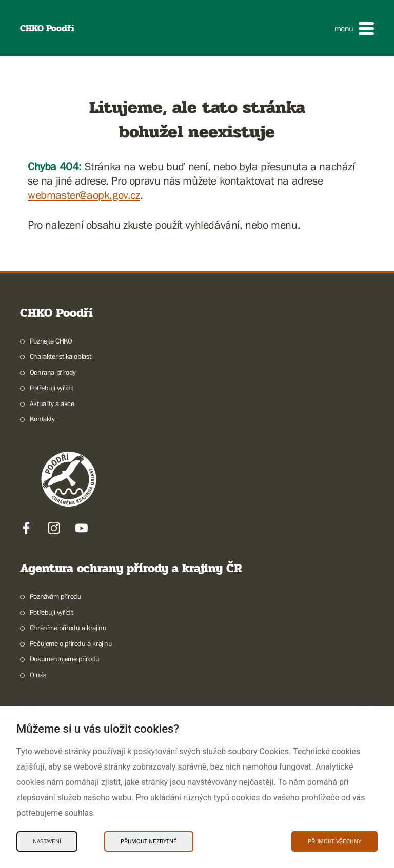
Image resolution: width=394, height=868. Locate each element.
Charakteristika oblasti (61, 356)
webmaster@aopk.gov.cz (84, 195)
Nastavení (47, 841)
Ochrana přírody (53, 372)
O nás (38, 675)
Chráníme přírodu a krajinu (68, 628)
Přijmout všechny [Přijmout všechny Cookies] (334, 841)
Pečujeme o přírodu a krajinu (71, 643)
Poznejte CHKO (51, 341)
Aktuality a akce (52, 403)
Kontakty (42, 419)
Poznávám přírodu (56, 596)
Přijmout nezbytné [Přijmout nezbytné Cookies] (149, 841)
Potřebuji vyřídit (52, 388)
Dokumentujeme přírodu (65, 659)
